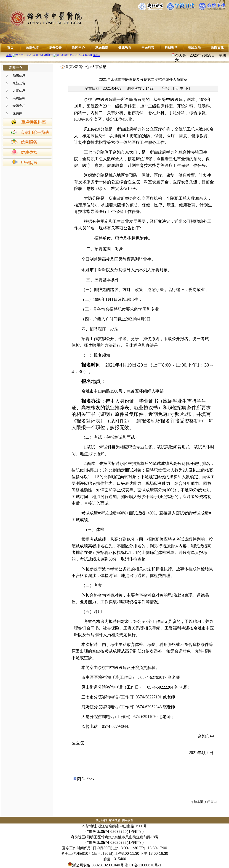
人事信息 (19, 91)
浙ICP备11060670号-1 (143, 865)
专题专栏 (19, 106)
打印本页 (197, 802)
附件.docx (84, 779)
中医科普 (148, 47)
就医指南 (102, 47)
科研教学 (171, 47)
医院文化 (217, 47)
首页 (10, 47)
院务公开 (55, 47)
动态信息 (19, 76)
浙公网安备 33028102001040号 (96, 865)
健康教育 (125, 47)
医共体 (17, 113)
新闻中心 (78, 47)
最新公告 (19, 83)
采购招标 (19, 98)
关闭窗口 (210, 802)
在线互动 (194, 47)
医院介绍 (32, 47)
